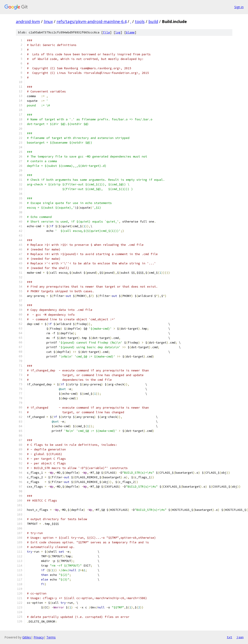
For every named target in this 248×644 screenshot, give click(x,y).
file (106, 32)
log (118, 32)
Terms (51, 637)
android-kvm (28, 21)
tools (140, 21)
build (153, 21)
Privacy (39, 637)
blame (130, 32)
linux (48, 21)
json (240, 637)
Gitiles (27, 637)
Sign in (239, 7)
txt (229, 637)
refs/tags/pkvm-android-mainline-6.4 (92, 21)
